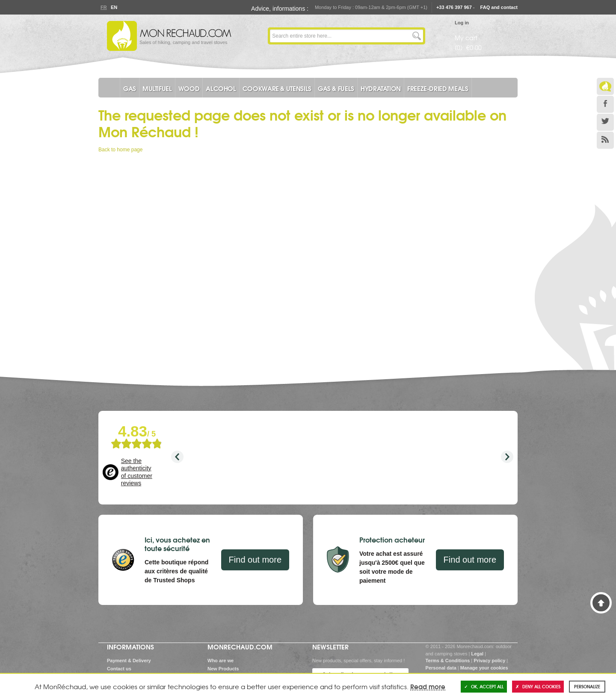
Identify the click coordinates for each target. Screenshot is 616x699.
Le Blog (605, 86)
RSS (605, 140)
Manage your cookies (484, 668)
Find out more (255, 560)
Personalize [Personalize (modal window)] (587, 686)
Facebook (605, 104)
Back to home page (120, 150)
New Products (223, 669)
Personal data (441, 668)
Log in (462, 23)
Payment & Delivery (129, 661)
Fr (104, 7)
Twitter (605, 122)
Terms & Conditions (448, 661)
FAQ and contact (499, 7)
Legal (477, 654)
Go (417, 36)
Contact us (119, 669)
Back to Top (601, 603)
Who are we (221, 661)
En (114, 7)
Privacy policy (489, 661)
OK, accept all (484, 686)
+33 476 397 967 (454, 7)
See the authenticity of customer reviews (137, 472)
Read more (428, 686)
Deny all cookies (538, 686)
